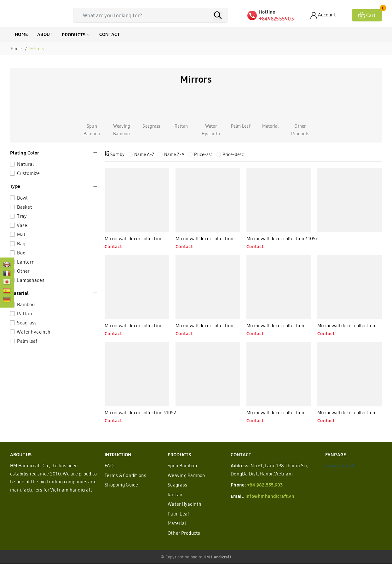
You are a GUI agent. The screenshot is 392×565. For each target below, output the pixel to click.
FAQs (110, 467)
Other (23, 271)
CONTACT (110, 34)
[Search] (218, 16)
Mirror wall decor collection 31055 (205, 327)
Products (76, 35)
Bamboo (25, 304)
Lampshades (30, 280)
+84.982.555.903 (265, 486)
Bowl (22, 198)
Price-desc (230, 154)
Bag (21, 244)
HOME (21, 34)
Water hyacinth (33, 332)
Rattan (24, 314)
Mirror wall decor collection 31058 (205, 239)
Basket (24, 207)
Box (20, 253)
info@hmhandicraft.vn (270, 497)
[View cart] (367, 15)
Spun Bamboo (182, 467)
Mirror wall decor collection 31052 (141, 414)
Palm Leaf (178, 515)
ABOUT (45, 34)
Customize (28, 173)
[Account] (323, 15)
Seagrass (26, 323)
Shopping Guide (121, 486)
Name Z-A (171, 154)
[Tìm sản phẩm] (152, 15)
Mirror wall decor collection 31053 (346, 327)
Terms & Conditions (126, 477)
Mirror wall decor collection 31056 (134, 327)
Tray (21, 216)
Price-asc (200, 154)
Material (177, 525)
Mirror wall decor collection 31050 (346, 414)
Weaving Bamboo (186, 477)
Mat (21, 234)
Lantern (25, 262)
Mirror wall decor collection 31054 (275, 327)
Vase (22, 225)
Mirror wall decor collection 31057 (282, 239)
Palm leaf (27, 341)
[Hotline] (279, 15)
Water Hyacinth (185, 506)
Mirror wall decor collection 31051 (275, 414)
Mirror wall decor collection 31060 (134, 239)
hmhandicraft (340, 467)
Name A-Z (141, 154)
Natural (25, 164)
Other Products (184, 534)
